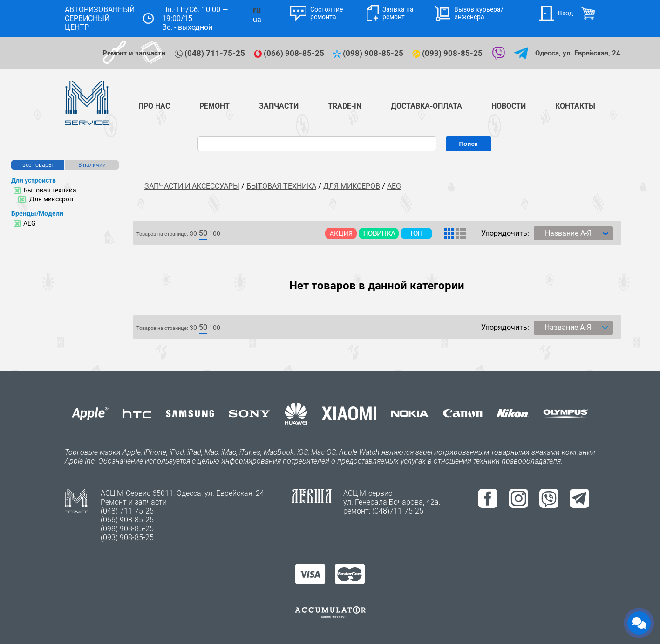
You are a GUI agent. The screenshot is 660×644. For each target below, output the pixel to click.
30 (193, 233)
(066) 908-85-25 (290, 53)
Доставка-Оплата (426, 106)
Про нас (154, 106)
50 (203, 233)
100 (215, 233)
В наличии (92, 165)
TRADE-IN (345, 106)
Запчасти (279, 106)
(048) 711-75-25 (211, 53)
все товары (37, 165)
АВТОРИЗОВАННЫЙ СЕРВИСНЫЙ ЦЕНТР (100, 18)
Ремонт (214, 106)
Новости (509, 106)
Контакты (575, 106)
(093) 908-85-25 (448, 53)
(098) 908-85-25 (369, 53)
